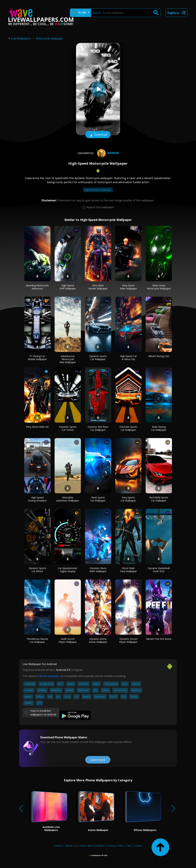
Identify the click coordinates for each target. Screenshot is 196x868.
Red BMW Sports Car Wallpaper (159, 499)
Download (98, 135)
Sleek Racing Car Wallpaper (159, 428)
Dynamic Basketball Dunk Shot (159, 570)
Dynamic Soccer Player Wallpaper (128, 640)
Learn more (98, 760)
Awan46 (107, 153)
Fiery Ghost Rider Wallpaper (128, 287)
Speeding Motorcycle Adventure (37, 287)
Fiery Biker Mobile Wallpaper (98, 287)
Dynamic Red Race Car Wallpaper (98, 428)
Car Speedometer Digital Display (68, 570)
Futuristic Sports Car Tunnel (68, 428)
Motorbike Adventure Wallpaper (68, 499)
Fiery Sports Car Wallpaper (128, 499)
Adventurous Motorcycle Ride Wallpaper (68, 359)
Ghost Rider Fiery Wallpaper (128, 570)
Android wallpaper (48, 676)
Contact (58, 846)
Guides (138, 846)
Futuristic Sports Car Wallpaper (128, 428)
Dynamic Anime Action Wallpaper (98, 640)
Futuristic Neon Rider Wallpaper (98, 570)
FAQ (129, 846)
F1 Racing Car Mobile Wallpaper (37, 358)
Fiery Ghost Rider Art (37, 427)
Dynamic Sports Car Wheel (37, 570)
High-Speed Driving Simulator (37, 499)
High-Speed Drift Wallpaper (68, 287)
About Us (71, 846)
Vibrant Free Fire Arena (159, 639)
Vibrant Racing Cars (159, 356)
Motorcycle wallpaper (50, 38)
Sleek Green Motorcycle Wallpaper (159, 287)
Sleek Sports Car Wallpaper (98, 499)
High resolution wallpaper (98, 190)
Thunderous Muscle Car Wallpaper (37, 640)
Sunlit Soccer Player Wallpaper (68, 640)
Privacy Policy (116, 846)
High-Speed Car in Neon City (128, 358)
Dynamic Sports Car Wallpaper (98, 358)
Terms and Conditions (92, 846)
